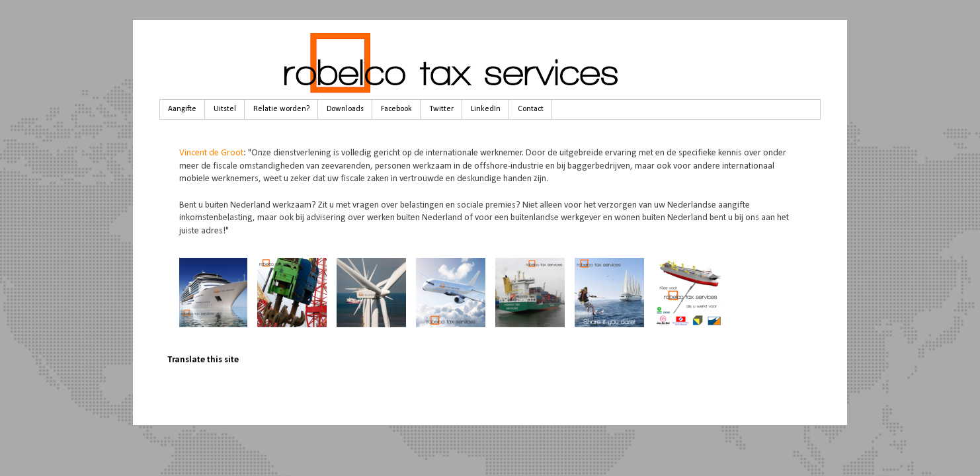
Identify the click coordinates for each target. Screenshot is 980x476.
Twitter (441, 109)
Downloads (345, 109)
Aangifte (182, 109)
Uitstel (225, 109)
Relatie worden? (281, 109)
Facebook (396, 109)
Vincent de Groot (211, 153)
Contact (531, 109)
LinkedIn (486, 109)
